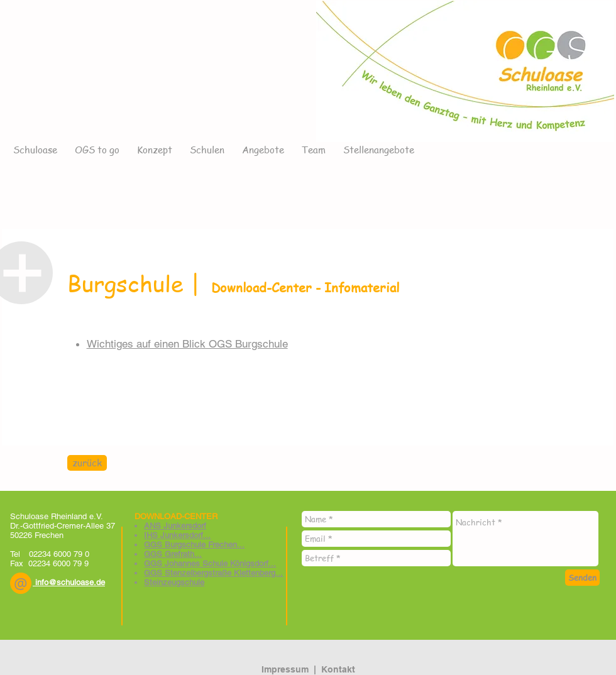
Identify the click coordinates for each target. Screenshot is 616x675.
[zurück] (87, 463)
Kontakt (338, 669)
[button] (21, 583)
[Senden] (582, 578)
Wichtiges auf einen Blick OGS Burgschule (187, 344)
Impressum (285, 669)
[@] (21, 583)
